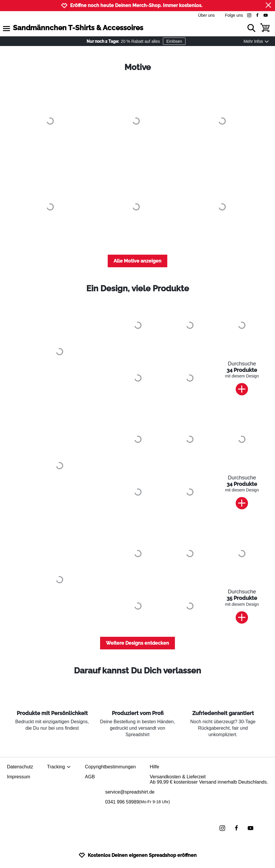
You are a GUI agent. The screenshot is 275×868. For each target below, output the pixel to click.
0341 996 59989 (137, 802)
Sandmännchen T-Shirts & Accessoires (78, 28)
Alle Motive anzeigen (137, 261)
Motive (138, 67)
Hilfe (154, 767)
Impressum (19, 777)
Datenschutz (20, 767)
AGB (90, 777)
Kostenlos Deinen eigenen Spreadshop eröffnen (137, 855)
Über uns (206, 15)
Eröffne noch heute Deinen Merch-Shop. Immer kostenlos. (136, 5)
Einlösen (174, 41)
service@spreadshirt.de (130, 792)
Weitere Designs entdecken (137, 643)
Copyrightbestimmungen (110, 767)
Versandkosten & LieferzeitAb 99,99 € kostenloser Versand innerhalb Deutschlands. (209, 779)
